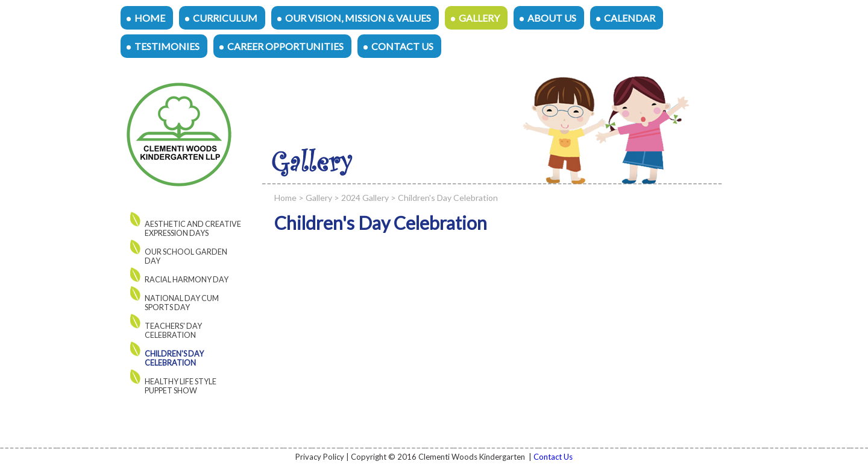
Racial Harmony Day (187, 280)
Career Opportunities (285, 46)
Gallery (479, 18)
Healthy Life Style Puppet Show (181, 386)
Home (150, 18)
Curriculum (225, 18)
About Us (552, 18)
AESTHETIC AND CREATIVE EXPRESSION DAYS (193, 229)
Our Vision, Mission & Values (358, 18)
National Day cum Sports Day (182, 303)
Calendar (630, 18)
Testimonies (167, 46)
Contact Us (402, 46)
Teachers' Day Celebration (173, 331)
